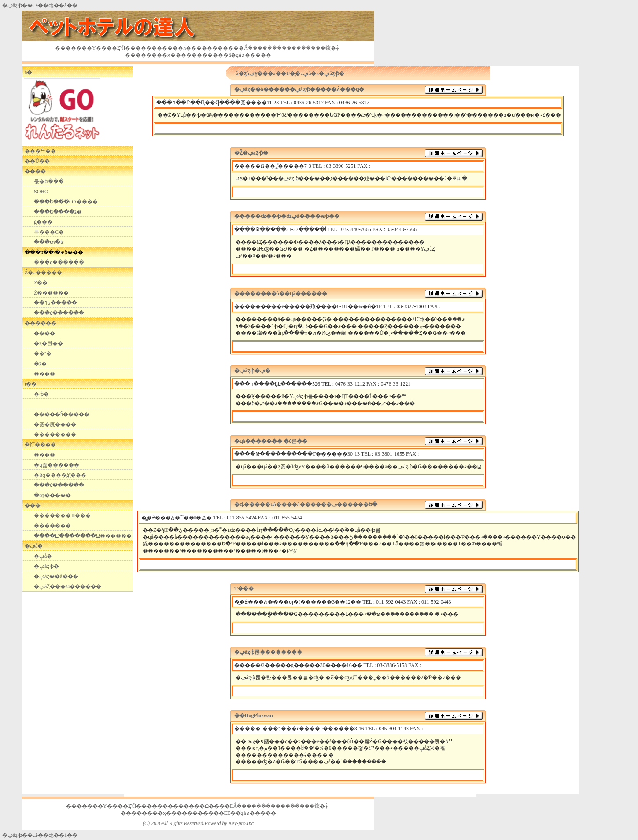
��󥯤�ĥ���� (190, 48)
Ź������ (51, 293)
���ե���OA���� (66, 202)
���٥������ (59, 262)
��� (33, 505)
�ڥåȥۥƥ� (46, 566)
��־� (43, 354)
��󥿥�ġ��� (43, 222)
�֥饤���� (40, 445)
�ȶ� (40, 364)
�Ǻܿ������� (260, 48)
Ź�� (41, 283)
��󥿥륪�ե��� (49, 181)
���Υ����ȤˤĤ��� (109, 48)
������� (52, 526)
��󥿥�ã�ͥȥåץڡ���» (256, 74)
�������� (55, 435)
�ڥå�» (311, 74)
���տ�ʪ (49, 242)
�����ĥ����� (62, 414)
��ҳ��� (171, 55)
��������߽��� (62, 516)
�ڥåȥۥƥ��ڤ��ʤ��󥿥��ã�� (40, 835)
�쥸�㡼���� (55, 424)
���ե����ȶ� (58, 212)
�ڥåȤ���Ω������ (68, 586)
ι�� (31, 384)
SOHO (41, 192)
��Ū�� (37, 161)
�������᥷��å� (28, 72)
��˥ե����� (55, 303)
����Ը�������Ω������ (83, 536)
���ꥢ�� (40, 151)
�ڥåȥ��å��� (56, 576)
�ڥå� (34, 546)
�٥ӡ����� (52, 495)
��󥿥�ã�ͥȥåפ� (234, 55)
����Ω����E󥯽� (208, 806)
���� (35, 171)
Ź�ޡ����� (43, 273)
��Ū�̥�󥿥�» (289, 74)
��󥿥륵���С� (49, 232)
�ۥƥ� (41, 394)
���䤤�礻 (326, 48)
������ (41, 323)
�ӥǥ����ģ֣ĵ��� (60, 475)
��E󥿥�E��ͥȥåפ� (234, 813)
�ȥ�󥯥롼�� (48, 343)
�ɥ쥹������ (57, 465)
